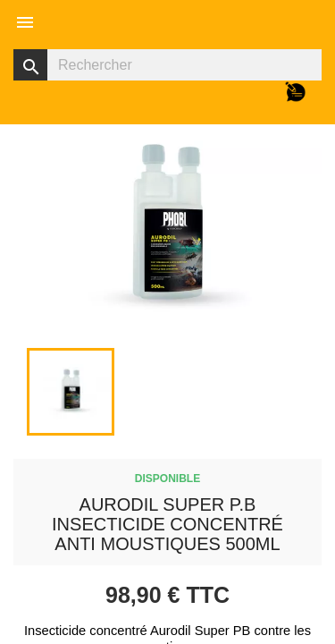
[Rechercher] (167, 65)
